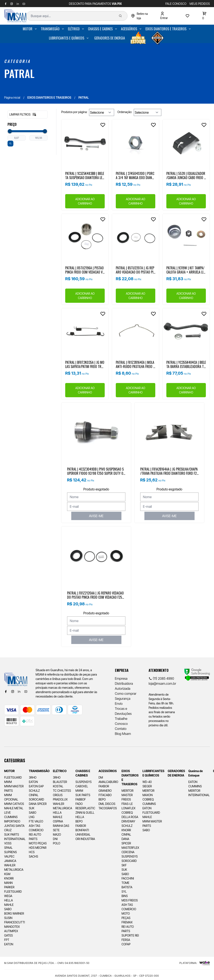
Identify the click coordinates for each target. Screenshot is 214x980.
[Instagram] (13, 691)
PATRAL (19, 73)
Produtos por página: (74, 112)
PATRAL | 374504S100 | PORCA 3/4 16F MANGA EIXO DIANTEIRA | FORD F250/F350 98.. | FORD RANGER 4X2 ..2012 (135, 175)
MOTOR (28, 29)
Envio (119, 704)
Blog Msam (123, 734)
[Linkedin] (19, 691)
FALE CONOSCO (176, 4)
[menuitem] (30, 29)
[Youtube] (26, 691)
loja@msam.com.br (162, 683)
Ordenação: (125, 112)
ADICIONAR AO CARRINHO (85, 201)
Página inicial (12, 97)
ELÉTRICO (74, 29)
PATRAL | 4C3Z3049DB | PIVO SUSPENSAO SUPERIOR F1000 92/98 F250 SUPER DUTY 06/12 (96, 471)
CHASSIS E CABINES (100, 29)
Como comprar (126, 694)
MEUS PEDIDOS (200, 4)
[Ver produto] (85, 143)
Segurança (123, 699)
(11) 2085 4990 (161, 678)
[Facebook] (6, 691)
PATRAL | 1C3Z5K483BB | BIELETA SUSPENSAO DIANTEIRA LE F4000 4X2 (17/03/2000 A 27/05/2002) (85, 175)
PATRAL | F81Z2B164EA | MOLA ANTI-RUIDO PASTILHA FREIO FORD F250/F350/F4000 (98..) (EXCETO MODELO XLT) (135, 364)
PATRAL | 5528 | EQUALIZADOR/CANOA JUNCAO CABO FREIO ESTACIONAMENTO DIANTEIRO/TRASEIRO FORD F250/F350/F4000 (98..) (186, 175)
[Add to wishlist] (103, 125)
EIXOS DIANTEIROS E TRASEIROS (166, 29)
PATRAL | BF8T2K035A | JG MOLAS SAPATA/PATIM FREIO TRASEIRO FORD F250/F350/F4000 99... (85, 364)
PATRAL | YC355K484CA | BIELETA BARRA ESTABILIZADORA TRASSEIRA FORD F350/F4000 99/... (186, 364)
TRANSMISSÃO (50, 29)
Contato (121, 729)
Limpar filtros (23, 115)
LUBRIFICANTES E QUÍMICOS (67, 38)
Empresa (121, 678)
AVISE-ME (96, 516)
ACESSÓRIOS (129, 29)
